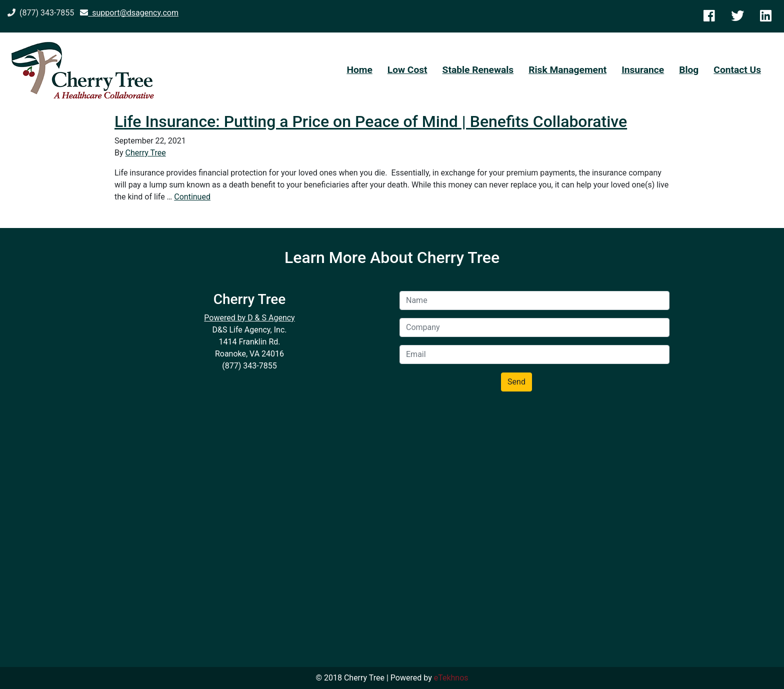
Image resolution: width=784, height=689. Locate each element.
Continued (192, 197)
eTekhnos (451, 678)
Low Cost (407, 70)
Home (359, 70)
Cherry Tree (146, 153)
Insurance (643, 70)
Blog (689, 70)
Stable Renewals (478, 70)
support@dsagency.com (129, 13)
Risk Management (567, 70)
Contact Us (737, 70)
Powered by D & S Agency (249, 318)
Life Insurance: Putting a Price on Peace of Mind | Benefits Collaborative (371, 121)
